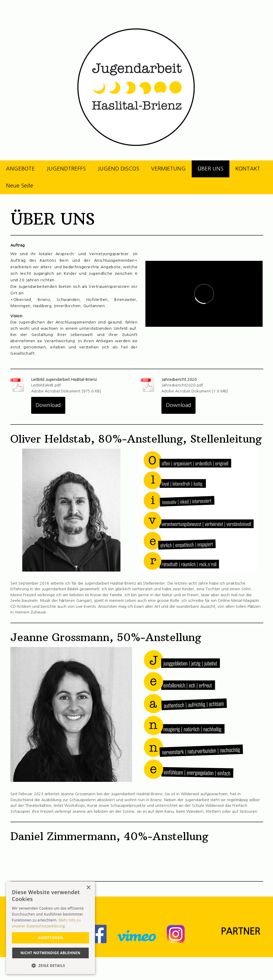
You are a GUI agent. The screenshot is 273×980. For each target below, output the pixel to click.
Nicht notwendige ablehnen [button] (50, 953)
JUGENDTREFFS (66, 169)
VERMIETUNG (168, 169)
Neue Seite (20, 186)
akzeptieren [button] (50, 938)
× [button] (88, 888)
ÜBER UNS (211, 169)
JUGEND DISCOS (118, 169)
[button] (50, 965)
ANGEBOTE (20, 169)
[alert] (50, 928)
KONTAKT (248, 169)
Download (48, 405)
